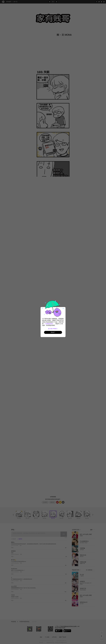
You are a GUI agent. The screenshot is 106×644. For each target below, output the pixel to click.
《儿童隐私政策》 (49, 324)
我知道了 (53, 332)
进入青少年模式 (53, 329)
